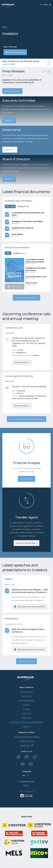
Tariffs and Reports (27, 741)
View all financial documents (26, 298)
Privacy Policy (26, 718)
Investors (26, 705)
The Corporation (26, 692)
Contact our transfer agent (26, 543)
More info (9, 120)
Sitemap (26, 785)
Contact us (26, 726)
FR (41, 5)
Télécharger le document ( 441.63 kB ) (29, 650)
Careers (27, 709)
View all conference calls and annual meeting (26, 419)
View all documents (26, 661)
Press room (26, 713)
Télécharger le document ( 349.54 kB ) (29, 607)
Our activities (26, 696)
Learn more (9, 150)
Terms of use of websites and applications (26, 722)
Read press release (12, 91)
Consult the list (26, 479)
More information (21, 362)
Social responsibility (27, 700)
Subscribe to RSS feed (15, 52)
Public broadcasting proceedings (27, 737)
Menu (47, 5)
